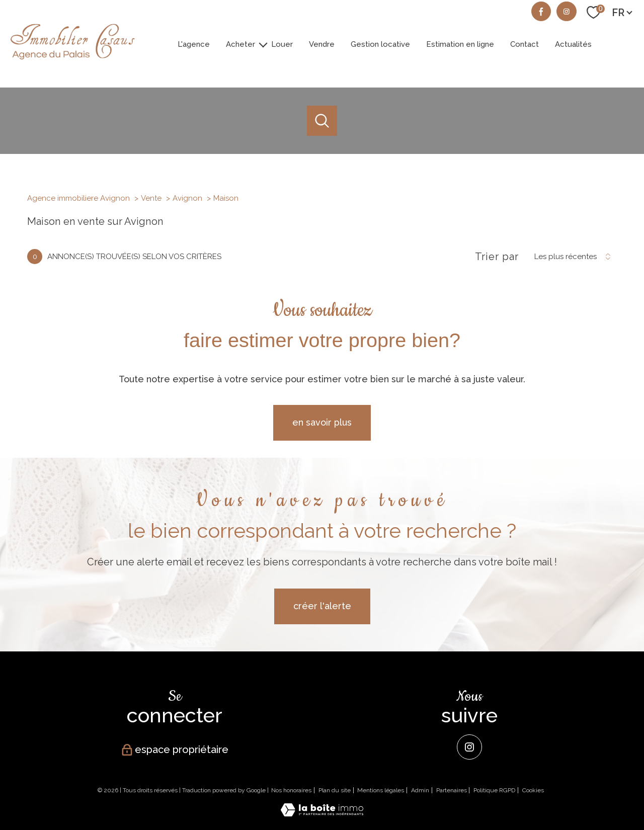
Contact (525, 44)
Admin (420, 790)
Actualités (573, 44)
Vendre (322, 44)
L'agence (194, 44)
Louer (282, 44)
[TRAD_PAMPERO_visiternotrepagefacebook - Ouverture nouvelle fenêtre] (541, 12)
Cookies (533, 791)
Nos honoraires (291, 790)
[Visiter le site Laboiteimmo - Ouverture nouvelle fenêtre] (322, 813)
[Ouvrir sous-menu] (263, 44)
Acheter (240, 44)
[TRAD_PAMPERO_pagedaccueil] (72, 62)
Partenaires (452, 790)
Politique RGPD (494, 790)
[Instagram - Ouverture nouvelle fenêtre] (469, 747)
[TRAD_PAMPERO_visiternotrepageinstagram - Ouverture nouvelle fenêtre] (567, 12)
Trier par (497, 257)
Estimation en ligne (460, 44)
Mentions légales (381, 790)
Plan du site (335, 790)
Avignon (187, 198)
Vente (151, 198)
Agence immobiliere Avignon (78, 198)
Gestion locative (380, 44)
